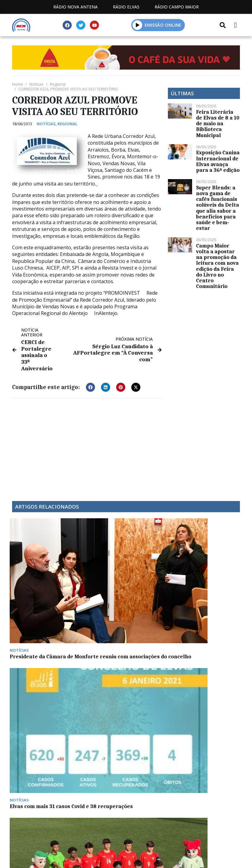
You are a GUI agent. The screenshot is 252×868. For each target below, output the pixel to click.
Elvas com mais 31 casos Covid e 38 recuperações (93, 567)
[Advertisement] (87, 443)
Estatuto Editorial (79, 773)
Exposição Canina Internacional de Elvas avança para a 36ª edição (218, 161)
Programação (135, 773)
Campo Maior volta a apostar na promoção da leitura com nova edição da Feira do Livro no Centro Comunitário (217, 266)
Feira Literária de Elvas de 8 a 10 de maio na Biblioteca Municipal (218, 124)
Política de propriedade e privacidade (126, 780)
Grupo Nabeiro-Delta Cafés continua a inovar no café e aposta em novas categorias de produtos (96, 654)
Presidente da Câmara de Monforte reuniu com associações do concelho (38, 573)
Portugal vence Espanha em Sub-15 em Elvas (153, 567)
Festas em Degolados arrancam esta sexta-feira (206, 570)
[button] (137, 25)
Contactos (183, 773)
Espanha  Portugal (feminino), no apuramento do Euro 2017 (38, 649)
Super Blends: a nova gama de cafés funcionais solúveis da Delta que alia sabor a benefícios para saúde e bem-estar (218, 208)
